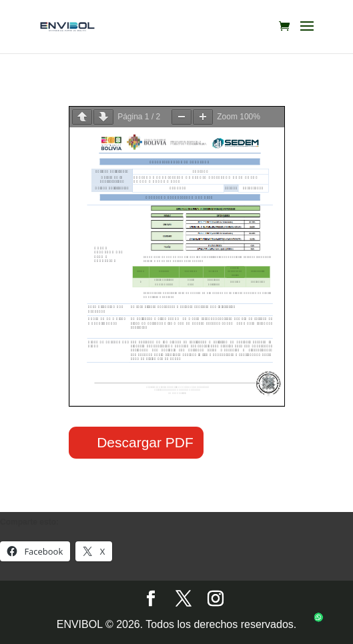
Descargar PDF (145, 442)
